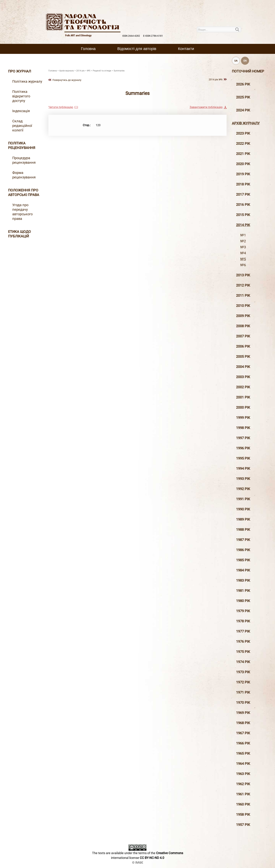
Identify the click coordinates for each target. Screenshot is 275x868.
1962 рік (243, 784)
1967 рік (243, 733)
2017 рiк (243, 194)
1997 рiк (243, 438)
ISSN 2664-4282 (131, 36)
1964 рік (243, 764)
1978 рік (243, 621)
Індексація (21, 111)
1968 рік (243, 723)
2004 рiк (243, 367)
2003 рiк (243, 377)
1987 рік (243, 540)
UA (236, 61)
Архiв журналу (246, 123)
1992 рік (243, 489)
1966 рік (243, 743)
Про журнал (20, 71)
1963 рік (243, 774)
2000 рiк (243, 407)
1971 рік (243, 692)
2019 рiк (243, 174)
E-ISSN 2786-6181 (153, 36)
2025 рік (243, 97)
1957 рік (243, 825)
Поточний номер (248, 71)
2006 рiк (243, 346)
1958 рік (243, 814)
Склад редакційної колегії (22, 126)
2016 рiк (243, 205)
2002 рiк (243, 387)
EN (245, 61)
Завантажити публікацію (206, 107)
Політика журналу (27, 81)
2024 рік (243, 110)
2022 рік (243, 144)
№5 (243, 259)
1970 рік (243, 703)
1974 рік (243, 662)
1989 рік (243, 519)
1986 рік (243, 550)
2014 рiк (243, 225)
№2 (243, 241)
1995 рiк (243, 458)
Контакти (186, 49)
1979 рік (243, 611)
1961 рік (243, 794)
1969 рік (243, 713)
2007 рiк (243, 336)
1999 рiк (243, 418)
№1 (243, 235)
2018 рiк (243, 184)
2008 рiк (243, 326)
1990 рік (243, 509)
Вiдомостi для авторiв (137, 49)
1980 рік (243, 601)
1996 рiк (243, 448)
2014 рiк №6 (216, 80)
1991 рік (243, 499)
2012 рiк (243, 285)
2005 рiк (243, 357)
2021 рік (243, 154)
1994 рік (243, 468)
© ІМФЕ (138, 862)
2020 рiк (243, 164)
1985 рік (243, 560)
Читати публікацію (61, 107)
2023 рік (243, 133)
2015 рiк (243, 215)
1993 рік (243, 479)
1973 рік (243, 672)
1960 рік (243, 804)
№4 (243, 253)
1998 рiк (243, 428)
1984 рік (243, 570)
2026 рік (243, 84)
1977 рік (243, 631)
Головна (88, 49)
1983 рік (243, 580)
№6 (243, 265)
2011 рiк (243, 295)
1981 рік (243, 591)
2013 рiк (243, 275)
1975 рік (243, 652)
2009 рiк (243, 316)
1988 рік (243, 530)
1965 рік (243, 753)
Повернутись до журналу (67, 80)
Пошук (239, 29)
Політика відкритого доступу (21, 96)
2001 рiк (243, 397)
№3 (243, 247)
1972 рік (243, 682)
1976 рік (243, 641)
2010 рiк (243, 306)
